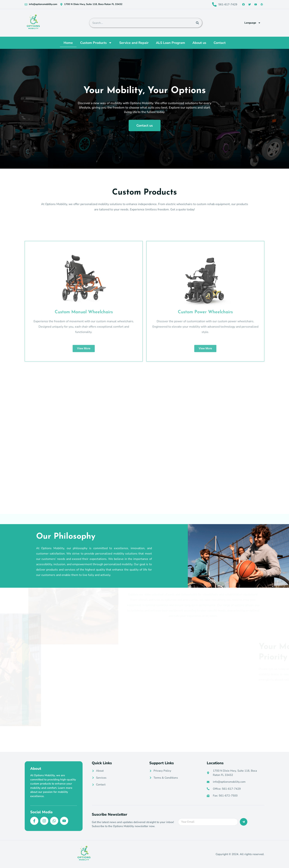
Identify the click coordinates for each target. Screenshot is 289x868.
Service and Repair (134, 43)
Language (253, 23)
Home (68, 43)
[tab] (93, 506)
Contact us (145, 129)
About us (199, 43)
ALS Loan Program (170, 43)
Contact (220, 43)
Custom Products (96, 43)
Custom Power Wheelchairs (205, 412)
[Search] (197, 23)
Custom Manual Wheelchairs (84, 412)
